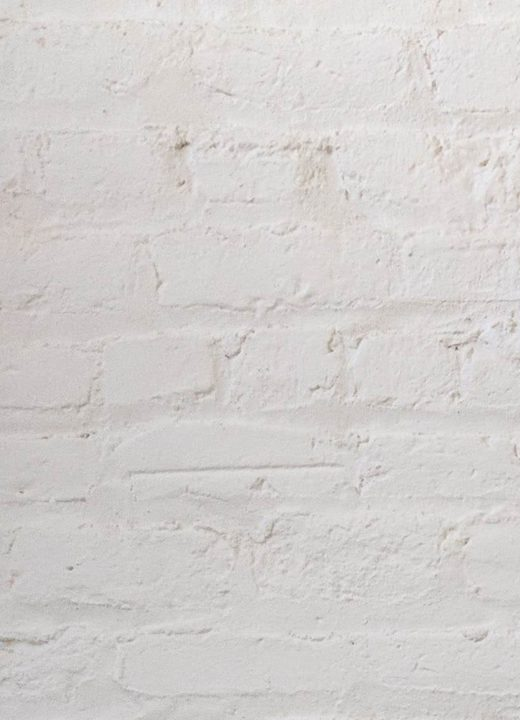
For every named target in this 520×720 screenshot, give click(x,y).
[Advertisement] (260, 140)
